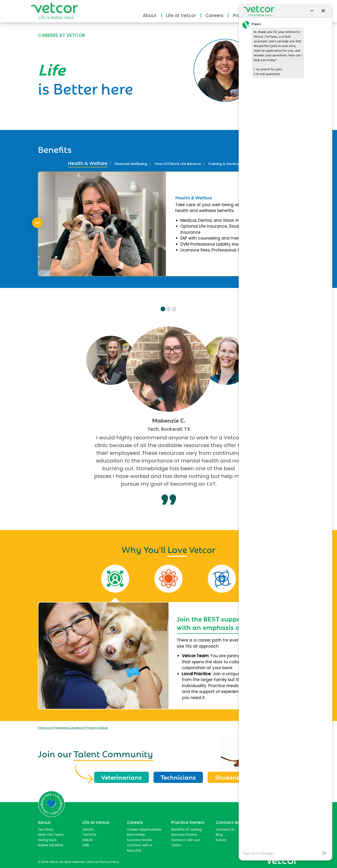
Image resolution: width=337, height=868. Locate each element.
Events (221, 839)
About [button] (150, 16)
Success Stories (140, 839)
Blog (219, 834)
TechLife (89, 834)
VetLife (88, 829)
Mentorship (136, 834)
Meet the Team (51, 834)
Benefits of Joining (186, 829)
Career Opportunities (144, 829)
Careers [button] (214, 16)
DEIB (86, 845)
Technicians (179, 777)
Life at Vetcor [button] (181, 16)
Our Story (46, 829)
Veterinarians (122, 777)
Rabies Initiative (51, 845)
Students (229, 777)
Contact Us (225, 829)
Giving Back (47, 839)
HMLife (88, 839)
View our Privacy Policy (103, 861)
